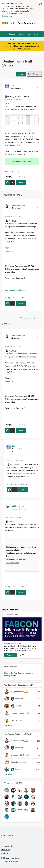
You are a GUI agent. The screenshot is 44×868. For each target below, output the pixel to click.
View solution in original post (16, 290)
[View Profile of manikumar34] (16, 205)
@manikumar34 (16, 464)
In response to (21, 452)
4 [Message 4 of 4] (14, 484)
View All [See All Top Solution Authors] (8, 725)
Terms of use (6, 850)
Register (12, 34)
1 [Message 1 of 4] (12, 177)
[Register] (11, 655)
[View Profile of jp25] (12, 85)
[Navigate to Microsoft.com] (8, 23)
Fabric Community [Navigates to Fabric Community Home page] (26, 23)
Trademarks (5, 853)
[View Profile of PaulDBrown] (15, 506)
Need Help (15, 171)
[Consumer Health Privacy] (22, 861)
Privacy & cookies (7, 846)
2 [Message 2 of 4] (12, 586)
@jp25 (14, 221)
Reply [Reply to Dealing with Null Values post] (21, 182)
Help (28, 34)
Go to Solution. (25, 162)
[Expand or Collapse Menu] (3, 29)
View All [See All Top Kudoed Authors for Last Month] (8, 774)
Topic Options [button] (33, 74)
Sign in (21, 34)
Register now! (8, 16)
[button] (21, 74)
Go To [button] (36, 34)
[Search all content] (25, 39)
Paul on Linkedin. (13, 563)
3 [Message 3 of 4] (12, 297)
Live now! (27, 49)
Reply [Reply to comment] (21, 303)
